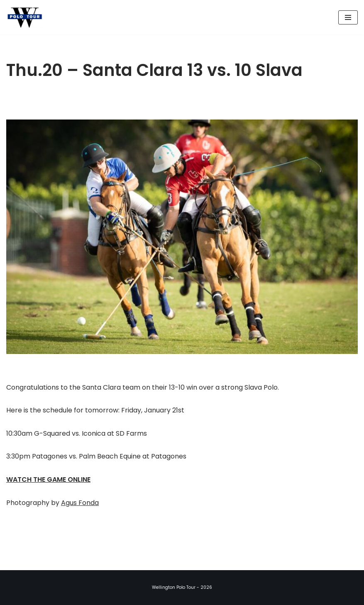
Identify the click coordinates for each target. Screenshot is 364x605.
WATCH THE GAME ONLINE (48, 479)
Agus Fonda (80, 503)
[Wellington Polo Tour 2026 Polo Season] (27, 17)
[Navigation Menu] (348, 17)
